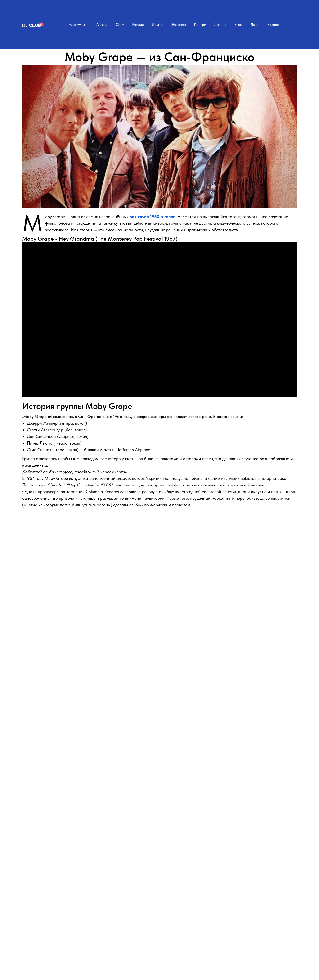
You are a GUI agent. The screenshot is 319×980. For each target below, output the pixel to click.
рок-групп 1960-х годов (152, 216)
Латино (220, 25)
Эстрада (179, 25)
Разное (273, 25)
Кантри (200, 25)
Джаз (255, 25)
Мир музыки (78, 25)
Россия (138, 25)
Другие (158, 25)
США (120, 25)
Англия (102, 25)
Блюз (238, 25)
